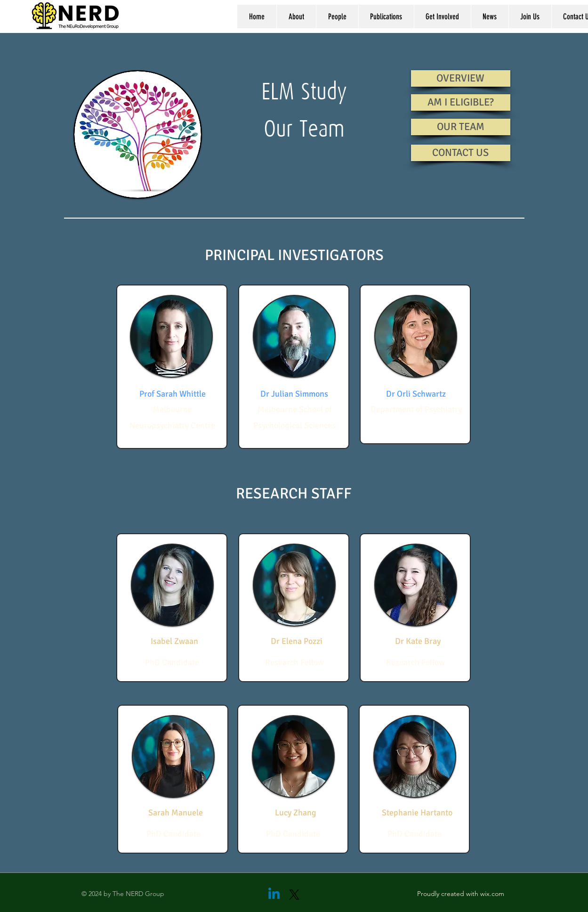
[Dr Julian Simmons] (294, 394)
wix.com (492, 894)
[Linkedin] (274, 895)
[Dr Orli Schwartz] (416, 394)
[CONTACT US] (461, 153)
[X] (294, 895)
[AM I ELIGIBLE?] (461, 102)
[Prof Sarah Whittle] (172, 394)
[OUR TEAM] (461, 127)
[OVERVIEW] (461, 78)
